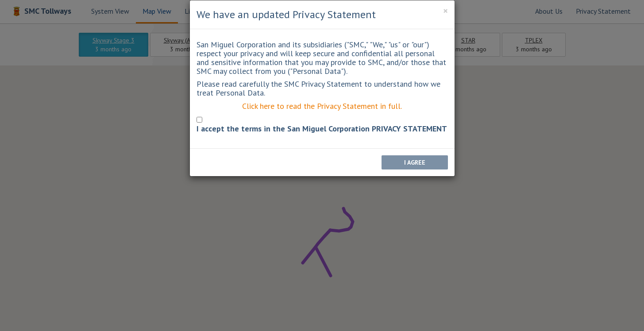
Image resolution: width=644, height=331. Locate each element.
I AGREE (415, 162)
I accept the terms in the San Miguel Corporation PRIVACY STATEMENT (322, 129)
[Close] (445, 11)
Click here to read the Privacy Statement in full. (322, 106)
